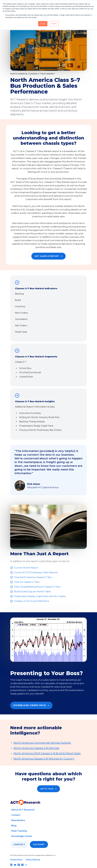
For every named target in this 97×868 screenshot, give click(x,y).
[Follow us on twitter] (19, 865)
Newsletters (18, 820)
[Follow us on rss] (26, 865)
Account (39, 844)
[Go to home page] (25, 802)
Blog (14, 826)
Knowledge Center (22, 836)
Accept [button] (43, 24)
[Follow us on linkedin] (11, 865)
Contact (16, 815)
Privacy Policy (16, 859)
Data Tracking (19, 831)
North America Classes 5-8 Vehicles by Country (44, 759)
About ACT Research (23, 810)
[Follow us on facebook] (22, 865)
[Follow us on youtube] (15, 865)
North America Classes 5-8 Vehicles (36, 748)
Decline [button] (54, 24)
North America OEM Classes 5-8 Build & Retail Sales (47, 753)
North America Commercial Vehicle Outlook (42, 743)
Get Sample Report (48, 256)
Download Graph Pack (31, 705)
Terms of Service (33, 859)
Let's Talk (49, 789)
